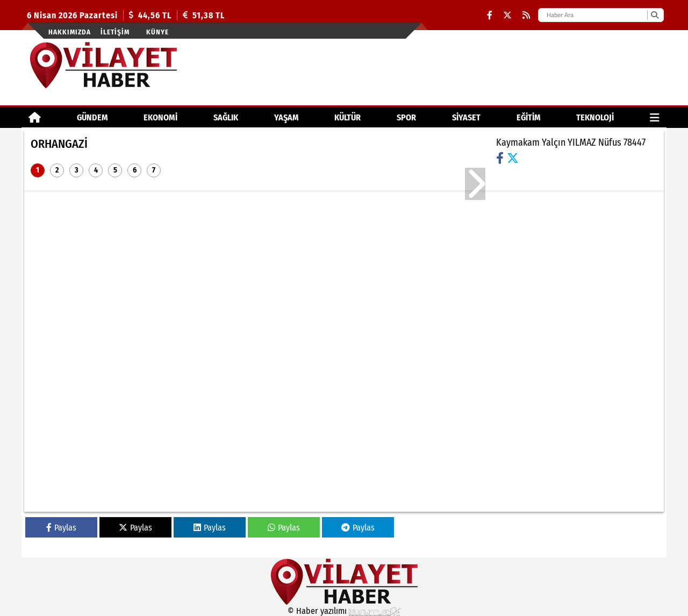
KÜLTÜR (347, 117)
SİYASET (466, 117)
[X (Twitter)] (507, 15)
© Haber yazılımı (344, 611)
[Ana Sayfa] (35, 117)
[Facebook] (490, 15)
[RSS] (526, 15)
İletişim (115, 32)
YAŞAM (286, 117)
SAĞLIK (226, 117)
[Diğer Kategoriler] (655, 117)
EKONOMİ (160, 117)
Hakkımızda (70, 32)
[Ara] (654, 15)
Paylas (61, 528)
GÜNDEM (92, 117)
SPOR (406, 117)
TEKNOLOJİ (595, 117)
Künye (157, 32)
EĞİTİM (529, 117)
